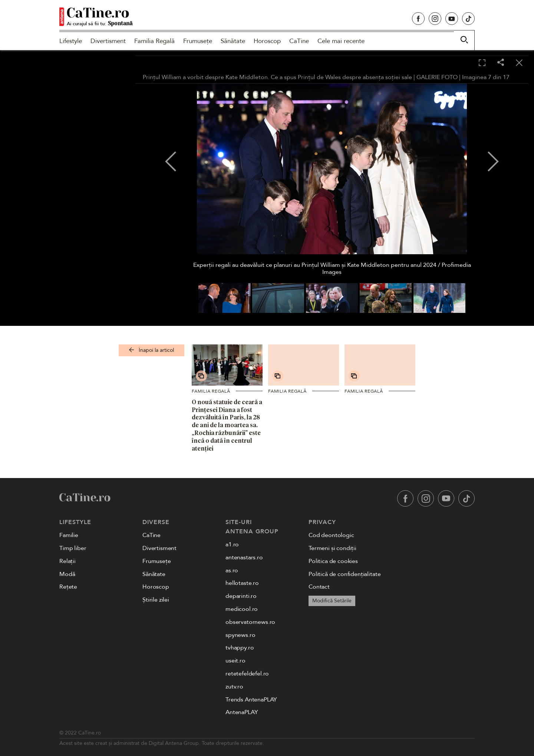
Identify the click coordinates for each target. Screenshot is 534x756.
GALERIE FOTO (437, 77)
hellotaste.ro (242, 583)
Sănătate (233, 41)
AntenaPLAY (242, 712)
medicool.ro (242, 609)
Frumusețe (198, 41)
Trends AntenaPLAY (251, 700)
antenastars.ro (244, 557)
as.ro (232, 570)
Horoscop (267, 41)
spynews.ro (240, 635)
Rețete (68, 587)
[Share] (501, 63)
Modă (67, 574)
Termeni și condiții (332, 548)
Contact (319, 587)
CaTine (299, 41)
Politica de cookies (333, 561)
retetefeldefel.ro (247, 674)
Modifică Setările (332, 601)
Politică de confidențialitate (345, 574)
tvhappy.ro (240, 648)
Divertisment (108, 41)
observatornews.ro (250, 622)
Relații (67, 561)
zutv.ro (234, 687)
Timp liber (73, 548)
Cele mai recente (341, 41)
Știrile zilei (156, 600)
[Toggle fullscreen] (482, 63)
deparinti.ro (241, 596)
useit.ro (235, 661)
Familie (69, 535)
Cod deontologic (331, 535)
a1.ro (232, 544)
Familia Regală (154, 41)
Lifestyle (71, 41)
